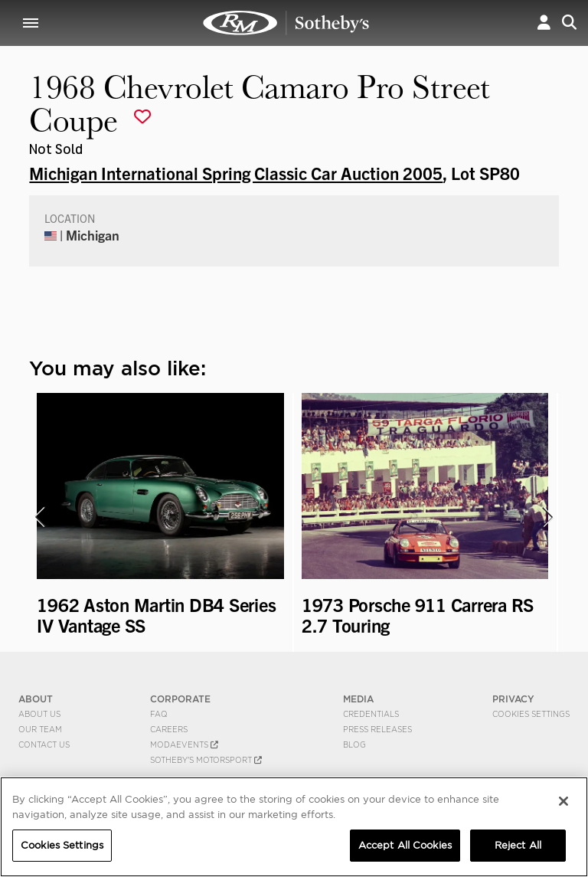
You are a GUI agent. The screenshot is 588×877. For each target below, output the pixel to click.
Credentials (371, 714)
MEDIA (358, 699)
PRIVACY (513, 699)
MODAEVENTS (184, 744)
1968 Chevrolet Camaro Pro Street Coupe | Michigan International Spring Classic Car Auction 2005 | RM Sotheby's (286, 23)
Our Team (40, 729)
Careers (169, 729)
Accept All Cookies (405, 845)
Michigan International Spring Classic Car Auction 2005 (236, 172)
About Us (39, 714)
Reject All (518, 845)
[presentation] (39, 517)
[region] (294, 827)
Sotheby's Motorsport (206, 760)
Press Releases (377, 729)
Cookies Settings (531, 714)
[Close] (563, 801)
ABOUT (36, 699)
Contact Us (44, 744)
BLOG (354, 744)
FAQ (159, 714)
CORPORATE (180, 699)
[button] (544, 23)
